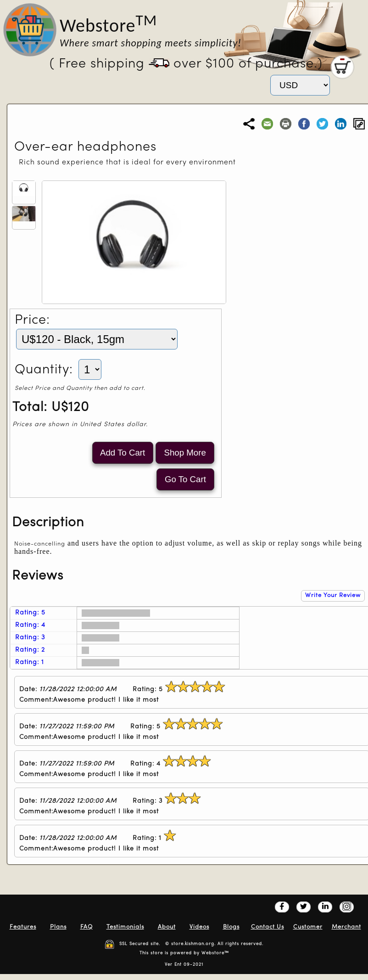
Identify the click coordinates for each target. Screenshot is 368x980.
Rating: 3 (30, 638)
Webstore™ (215, 953)
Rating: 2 (30, 650)
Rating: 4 (30, 625)
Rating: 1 (30, 662)
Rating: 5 (30, 613)
